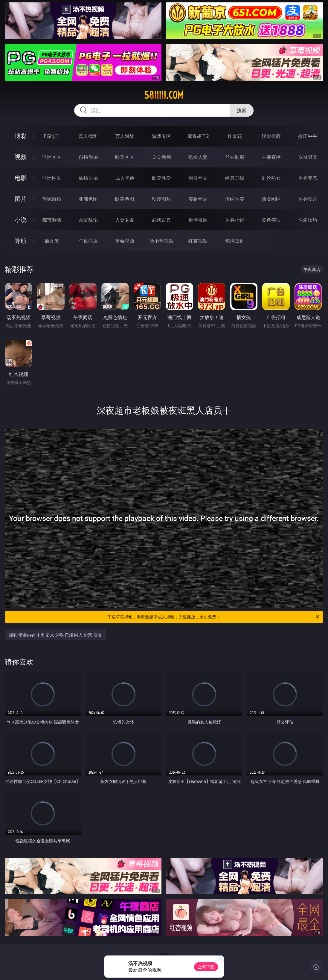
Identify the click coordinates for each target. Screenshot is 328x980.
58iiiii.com (164, 95)
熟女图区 (271, 199)
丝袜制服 (235, 157)
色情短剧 (235, 241)
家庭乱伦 (88, 220)
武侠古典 (161, 220)
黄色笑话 (271, 220)
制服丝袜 (198, 178)
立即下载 (206, 967)
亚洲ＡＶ (52, 157)
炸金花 (235, 136)
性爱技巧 (308, 220)
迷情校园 (198, 220)
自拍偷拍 (88, 157)
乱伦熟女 (271, 178)
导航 (21, 241)
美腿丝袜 (198, 199)
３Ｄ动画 (161, 157)
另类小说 (235, 220)
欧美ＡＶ (125, 157)
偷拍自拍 (88, 178)
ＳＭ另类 (308, 157)
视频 (21, 157)
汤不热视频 (161, 241)
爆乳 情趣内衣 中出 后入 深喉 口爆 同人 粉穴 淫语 (55, 635)
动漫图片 (161, 199)
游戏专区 (161, 136)
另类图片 (308, 199)
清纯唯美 (235, 199)
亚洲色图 (88, 199)
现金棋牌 (271, 136)
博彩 (21, 136)
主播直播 (271, 157)
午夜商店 (88, 241)
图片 (21, 199)
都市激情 (52, 220)
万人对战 (125, 136)
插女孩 (52, 241)
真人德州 (88, 136)
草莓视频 (125, 241)
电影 (21, 178)
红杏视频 (198, 241)
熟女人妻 (198, 157)
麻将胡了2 (198, 136)
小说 (21, 220)
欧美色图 (125, 199)
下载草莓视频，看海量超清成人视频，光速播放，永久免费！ (214, 617)
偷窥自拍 (52, 199)
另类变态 (308, 178)
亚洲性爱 (52, 178)
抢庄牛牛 (308, 136)
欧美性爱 (161, 178)
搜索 (242, 110)
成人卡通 (125, 178)
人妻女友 (125, 220)
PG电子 (52, 136)
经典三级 (235, 178)
